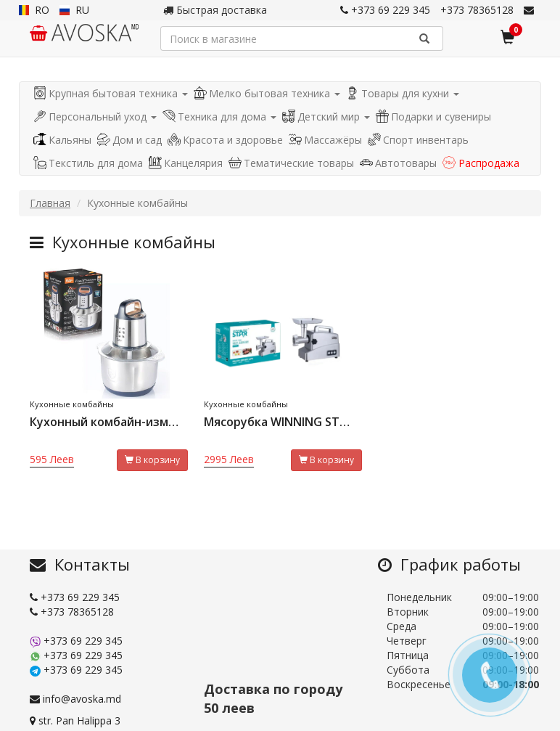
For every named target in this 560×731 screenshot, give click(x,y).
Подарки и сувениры (433, 117)
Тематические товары (291, 163)
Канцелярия (186, 163)
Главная (50, 203)
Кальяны (62, 140)
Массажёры (325, 140)
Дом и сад (129, 140)
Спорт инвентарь (418, 140)
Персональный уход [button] (95, 117)
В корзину (152, 460)
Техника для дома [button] (219, 117)
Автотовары (398, 163)
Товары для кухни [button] (403, 93)
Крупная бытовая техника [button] (111, 93)
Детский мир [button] (326, 117)
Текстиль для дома (88, 163)
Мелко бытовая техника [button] (267, 93)
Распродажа (481, 163)
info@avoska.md (75, 699)
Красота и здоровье (225, 140)
